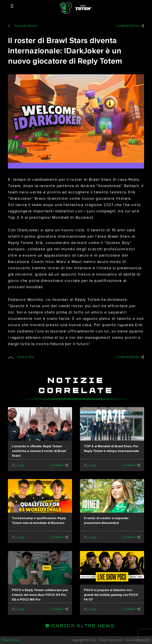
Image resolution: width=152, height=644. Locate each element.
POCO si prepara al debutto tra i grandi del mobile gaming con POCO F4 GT (111, 595)
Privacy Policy (11, 640)
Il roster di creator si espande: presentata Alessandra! (106, 521)
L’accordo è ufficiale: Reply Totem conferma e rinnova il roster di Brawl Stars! (39, 451)
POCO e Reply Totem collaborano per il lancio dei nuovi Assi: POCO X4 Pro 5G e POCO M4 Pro (40, 595)
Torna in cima (21, 357)
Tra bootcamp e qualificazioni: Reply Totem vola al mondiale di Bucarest (39, 521)
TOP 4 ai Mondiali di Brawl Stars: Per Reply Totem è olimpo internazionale (111, 449)
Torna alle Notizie (23, 26)
